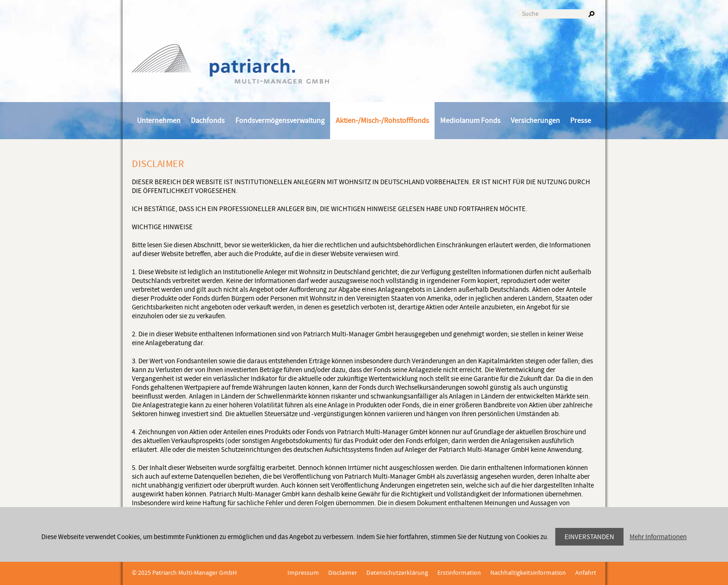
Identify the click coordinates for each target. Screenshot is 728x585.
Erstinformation (459, 573)
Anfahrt (586, 573)
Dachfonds (208, 121)
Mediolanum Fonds (470, 121)
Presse (581, 121)
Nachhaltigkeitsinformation (528, 573)
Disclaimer (343, 573)
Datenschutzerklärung (397, 573)
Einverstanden (589, 537)
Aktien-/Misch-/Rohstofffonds (382, 121)
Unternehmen (159, 121)
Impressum (303, 573)
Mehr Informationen (658, 537)
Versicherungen (535, 121)
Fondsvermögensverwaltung (280, 121)
